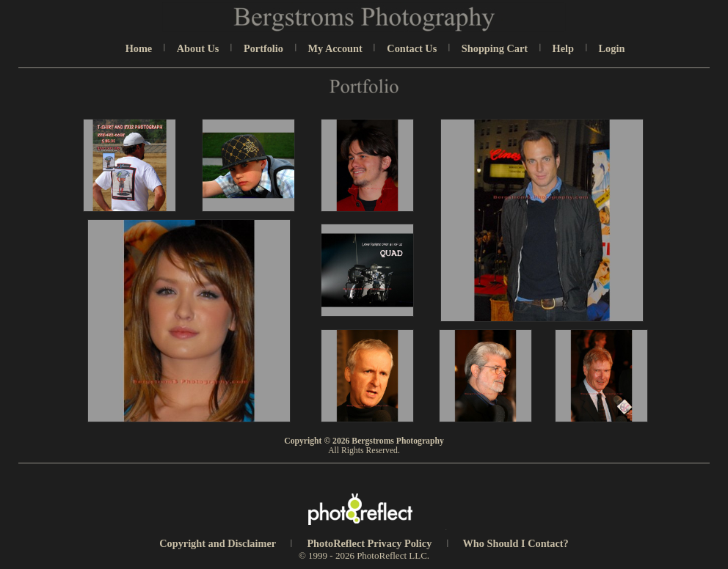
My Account (335, 48)
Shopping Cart (495, 48)
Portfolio (263, 48)
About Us (198, 48)
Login (612, 48)
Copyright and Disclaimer (219, 543)
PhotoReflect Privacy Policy (369, 543)
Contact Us (412, 48)
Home (139, 48)
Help (563, 48)
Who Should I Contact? (516, 543)
